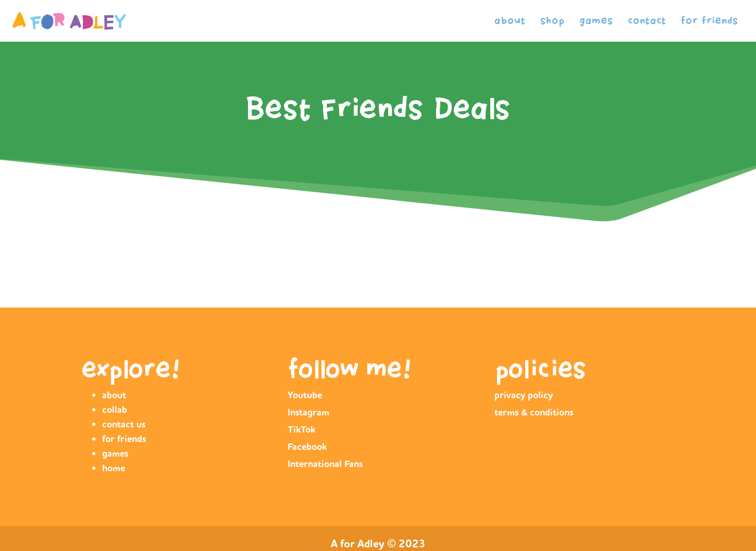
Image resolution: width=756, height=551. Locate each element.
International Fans (325, 464)
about (510, 21)
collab (115, 410)
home (114, 468)
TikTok (301, 430)
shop (553, 21)
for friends (710, 21)
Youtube (305, 395)
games (596, 21)
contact (647, 21)
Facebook (307, 447)
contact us (124, 424)
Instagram (308, 412)
